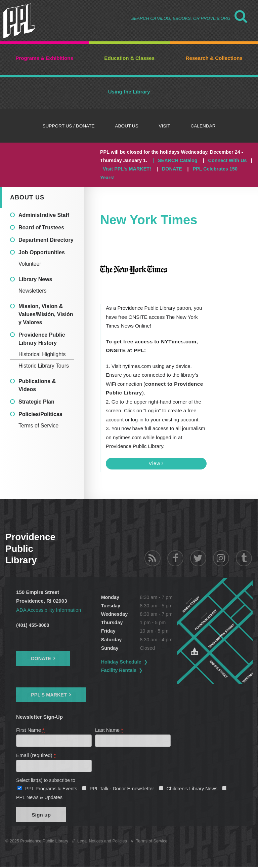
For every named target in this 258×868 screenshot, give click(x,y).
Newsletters (33, 291)
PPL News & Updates (39, 798)
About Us (27, 197)
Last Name (109, 730)
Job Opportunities (42, 252)
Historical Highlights (42, 354)
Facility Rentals (123, 670)
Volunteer (30, 264)
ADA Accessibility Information (49, 610)
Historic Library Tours (44, 366)
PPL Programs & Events (51, 789)
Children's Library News (192, 789)
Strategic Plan (36, 402)
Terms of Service (38, 426)
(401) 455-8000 (33, 625)
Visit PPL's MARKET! (127, 169)
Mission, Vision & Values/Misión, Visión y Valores (46, 314)
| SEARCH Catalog (175, 160)
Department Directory (46, 240)
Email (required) (36, 756)
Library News (35, 279)
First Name (31, 730)
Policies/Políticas (40, 414)
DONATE (172, 169)
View (156, 463)
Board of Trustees (41, 228)
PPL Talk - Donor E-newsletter (122, 789)
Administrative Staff (44, 215)
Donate (41, 658)
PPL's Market (49, 695)
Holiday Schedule (125, 662)
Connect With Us (228, 160)
